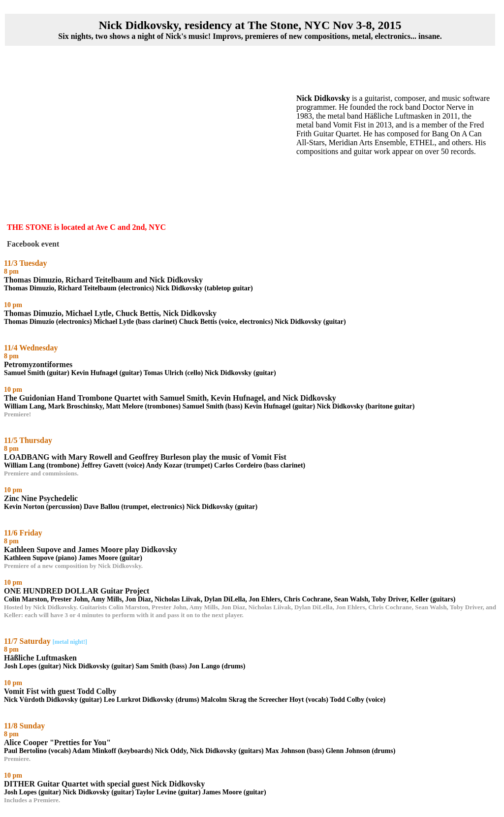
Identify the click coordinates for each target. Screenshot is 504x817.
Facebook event (33, 244)
